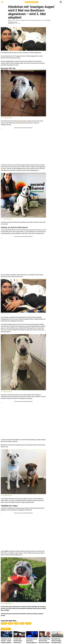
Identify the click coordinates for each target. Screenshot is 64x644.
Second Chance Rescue (21, 121)
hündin (11, 623)
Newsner (10, 20)
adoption (4, 623)
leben (16, 623)
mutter (22, 623)
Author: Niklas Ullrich (13, 22)
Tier (13, 20)
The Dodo (3, 168)
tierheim (28, 623)
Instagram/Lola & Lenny (8, 118)
